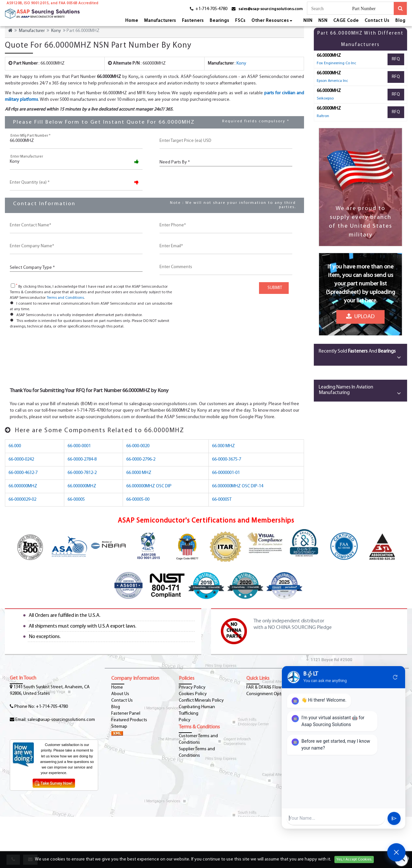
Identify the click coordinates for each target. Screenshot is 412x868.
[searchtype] (373, 9)
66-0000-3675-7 (227, 459)
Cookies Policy (193, 694)
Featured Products (129, 720)
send (394, 818)
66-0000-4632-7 (23, 473)
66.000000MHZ (23, 486)
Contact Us (377, 21)
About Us (120, 694)
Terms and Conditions (65, 298)
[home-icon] (10, 31)
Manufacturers (160, 21)
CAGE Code (346, 21)
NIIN (308, 21)
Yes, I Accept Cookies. (354, 860)
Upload (360, 316)
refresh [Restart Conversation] (395, 677)
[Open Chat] (396, 852)
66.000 (15, 446)
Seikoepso (325, 99)
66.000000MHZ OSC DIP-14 (238, 486)
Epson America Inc (332, 81)
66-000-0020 (138, 446)
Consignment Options (268, 694)
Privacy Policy (192, 687)
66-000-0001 (79, 446)
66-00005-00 (138, 500)
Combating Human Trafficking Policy (197, 714)
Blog (400, 21)
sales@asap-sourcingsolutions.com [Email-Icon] (61, 720)
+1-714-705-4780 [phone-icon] (52, 707)
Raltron (323, 116)
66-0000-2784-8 (82, 459)
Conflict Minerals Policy (201, 700)
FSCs (240, 21)
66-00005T (222, 500)
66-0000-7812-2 (82, 473)
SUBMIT (274, 288)
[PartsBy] (226, 162)
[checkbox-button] (13, 286)
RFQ (396, 59)
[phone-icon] (206, 10)
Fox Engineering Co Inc (336, 63)
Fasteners (193, 21)
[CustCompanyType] (76, 267)
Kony (56, 31)
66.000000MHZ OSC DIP (149, 486)
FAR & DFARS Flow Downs (271, 687)
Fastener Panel (126, 714)
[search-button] (400, 8)
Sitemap (119, 727)
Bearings (220, 21)
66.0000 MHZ (139, 473)
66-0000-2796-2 (141, 459)
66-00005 (76, 500)
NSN (323, 21)
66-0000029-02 (22, 500)
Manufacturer (32, 31)
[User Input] (336, 818)
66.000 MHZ (223, 446)
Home (132, 21)
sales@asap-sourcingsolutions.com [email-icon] (271, 9)
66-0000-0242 (21, 459)
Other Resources (272, 21)
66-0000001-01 (226, 473)
